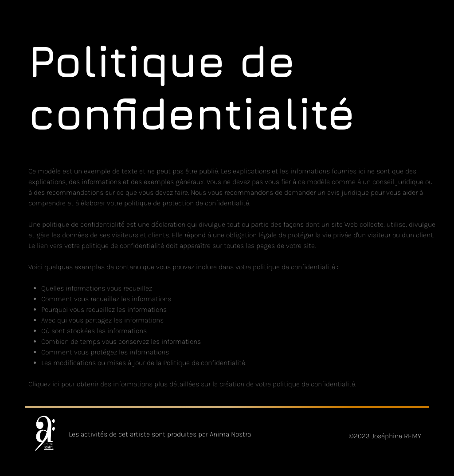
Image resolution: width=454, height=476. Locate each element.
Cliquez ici (44, 384)
